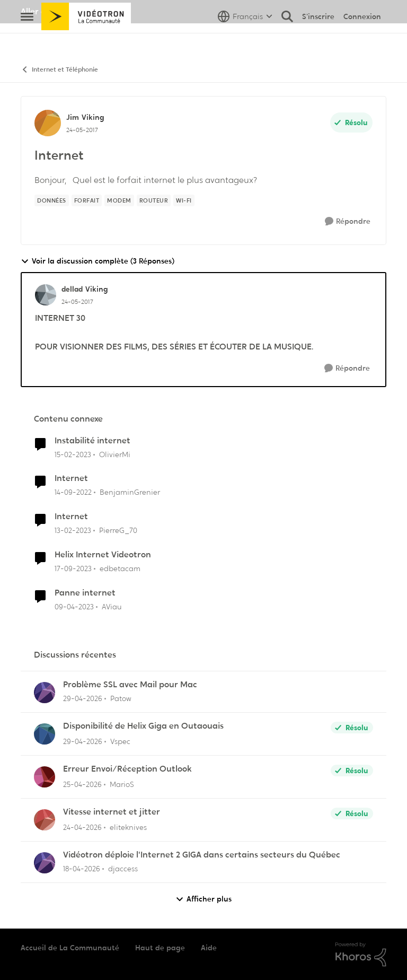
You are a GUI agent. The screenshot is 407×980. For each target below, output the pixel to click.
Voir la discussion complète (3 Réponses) (98, 261)
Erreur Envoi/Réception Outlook (127, 769)
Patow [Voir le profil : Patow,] (121, 698)
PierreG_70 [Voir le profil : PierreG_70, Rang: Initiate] (118, 530)
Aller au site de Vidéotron (71, 11)
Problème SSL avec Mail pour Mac (130, 685)
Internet (71, 478)
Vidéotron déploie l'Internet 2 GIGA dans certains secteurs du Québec (202, 855)
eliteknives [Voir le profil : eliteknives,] (128, 827)
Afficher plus (203, 899)
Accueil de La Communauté (70, 948)
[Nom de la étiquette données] (52, 200)
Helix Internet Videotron (103, 555)
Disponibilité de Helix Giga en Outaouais (143, 726)
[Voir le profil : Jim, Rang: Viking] (48, 123)
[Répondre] (348, 221)
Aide (209, 948)
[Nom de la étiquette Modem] (119, 200)
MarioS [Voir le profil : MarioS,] (122, 784)
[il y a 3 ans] (73, 454)
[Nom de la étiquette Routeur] (154, 200)
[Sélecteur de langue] (245, 40)
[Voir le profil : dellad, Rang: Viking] (46, 295)
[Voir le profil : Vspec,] (45, 734)
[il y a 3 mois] (83, 699)
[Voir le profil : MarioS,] (45, 777)
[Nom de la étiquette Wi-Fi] (184, 200)
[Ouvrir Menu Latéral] (27, 40)
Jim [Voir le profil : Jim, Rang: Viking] (73, 117)
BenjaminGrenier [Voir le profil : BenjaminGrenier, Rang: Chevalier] (130, 492)
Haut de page (160, 948)
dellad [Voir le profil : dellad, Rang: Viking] (72, 289)
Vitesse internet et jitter (112, 812)
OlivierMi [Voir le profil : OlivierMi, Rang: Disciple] (115, 454)
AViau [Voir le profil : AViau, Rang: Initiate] (112, 607)
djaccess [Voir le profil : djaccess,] (123, 869)
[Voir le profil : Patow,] (45, 693)
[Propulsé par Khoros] (361, 955)
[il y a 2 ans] (73, 569)
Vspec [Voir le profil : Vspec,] (120, 741)
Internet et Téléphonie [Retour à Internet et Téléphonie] (59, 70)
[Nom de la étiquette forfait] (87, 200)
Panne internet (85, 593)
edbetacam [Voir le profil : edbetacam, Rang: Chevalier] (120, 568)
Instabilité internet (92, 441)
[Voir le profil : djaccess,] (45, 863)
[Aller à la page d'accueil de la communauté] (86, 40)
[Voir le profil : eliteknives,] (45, 820)
